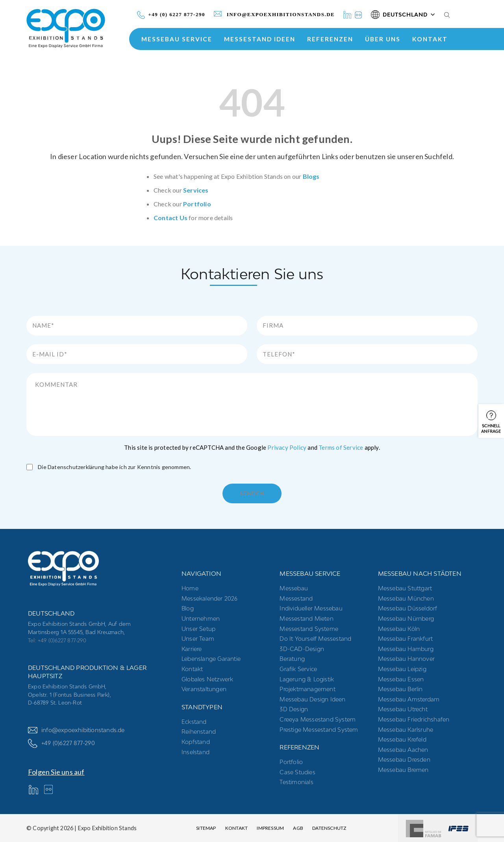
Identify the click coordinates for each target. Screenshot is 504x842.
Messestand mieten (306, 619)
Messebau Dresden (404, 759)
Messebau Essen (401, 679)
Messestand (296, 598)
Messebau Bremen (403, 770)
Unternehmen (201, 619)
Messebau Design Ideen (312, 699)
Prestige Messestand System (319, 730)
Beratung (292, 659)
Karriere (192, 649)
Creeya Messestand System (318, 719)
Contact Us (170, 218)
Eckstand (194, 722)
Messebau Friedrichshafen (414, 719)
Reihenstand (199, 732)
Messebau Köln (399, 629)
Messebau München (406, 598)
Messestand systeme (309, 629)
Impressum (270, 828)
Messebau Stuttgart (405, 588)
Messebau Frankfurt (406, 639)
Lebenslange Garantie (211, 659)
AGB (298, 828)
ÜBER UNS (383, 39)
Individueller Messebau (311, 608)
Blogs (311, 176)
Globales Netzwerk (207, 679)
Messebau (294, 588)
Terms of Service (341, 447)
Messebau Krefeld (402, 739)
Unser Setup (198, 629)
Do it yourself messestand (315, 639)
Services (196, 190)
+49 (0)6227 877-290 (61, 743)
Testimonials (296, 782)
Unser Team (198, 639)
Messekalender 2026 (210, 598)
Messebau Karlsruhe (406, 730)
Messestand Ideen (260, 39)
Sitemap (206, 828)
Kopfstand (196, 742)
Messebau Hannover (406, 659)
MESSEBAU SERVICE (177, 39)
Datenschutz (329, 828)
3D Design (294, 709)
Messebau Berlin (400, 689)
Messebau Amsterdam (409, 699)
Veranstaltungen (204, 689)
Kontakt (430, 39)
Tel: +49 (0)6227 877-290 (57, 640)
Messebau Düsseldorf (408, 608)
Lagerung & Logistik (307, 679)
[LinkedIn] (347, 15)
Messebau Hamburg (406, 649)
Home (190, 588)
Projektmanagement (307, 689)
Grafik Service (298, 669)
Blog (188, 608)
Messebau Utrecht (403, 709)
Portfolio (197, 204)
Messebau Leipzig (402, 669)
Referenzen (330, 39)
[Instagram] (358, 15)
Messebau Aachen (403, 750)
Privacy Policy (287, 447)
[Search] (447, 15)
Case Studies (297, 772)
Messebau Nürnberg (406, 619)
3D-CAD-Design (302, 649)
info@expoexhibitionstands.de (76, 730)
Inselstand (195, 752)
